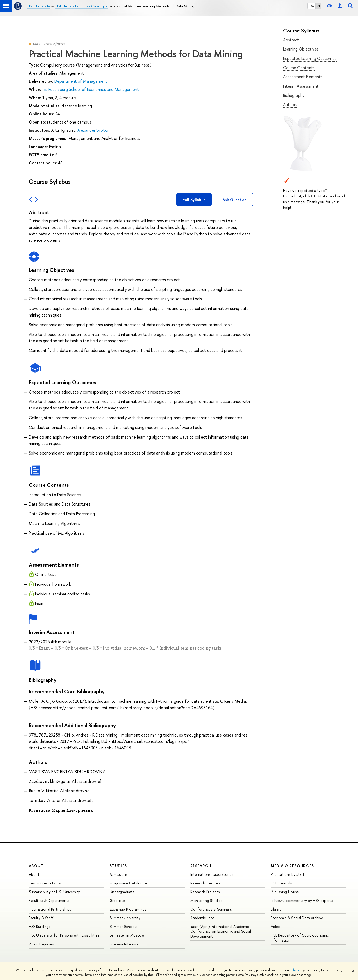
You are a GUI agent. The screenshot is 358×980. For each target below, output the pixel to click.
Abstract (291, 40)
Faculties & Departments (49, 901)
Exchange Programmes (128, 909)
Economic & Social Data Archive (297, 918)
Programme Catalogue (128, 883)
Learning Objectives (301, 49)
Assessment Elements (303, 77)
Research (201, 866)
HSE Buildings (40, 926)
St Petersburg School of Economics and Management (91, 89)
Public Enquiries (41, 944)
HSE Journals (281, 883)
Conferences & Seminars (211, 909)
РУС (311, 6)
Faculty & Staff (41, 918)
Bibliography (294, 95)
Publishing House (285, 892)
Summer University (125, 918)
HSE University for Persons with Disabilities (64, 935)
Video (276, 926)
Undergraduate (122, 892)
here (204, 970)
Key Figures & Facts (45, 883)
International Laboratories (212, 874)
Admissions (118, 874)
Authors (290, 104)
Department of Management (81, 81)
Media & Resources (292, 866)
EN (318, 6)
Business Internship (125, 944)
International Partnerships (50, 909)
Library (276, 909)
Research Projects (205, 892)
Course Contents (299, 68)
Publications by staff (288, 874)
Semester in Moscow (127, 935)
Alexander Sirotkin (93, 130)
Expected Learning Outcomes (310, 58)
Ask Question (234, 200)
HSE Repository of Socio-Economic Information (300, 937)
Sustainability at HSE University (54, 892)
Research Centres (205, 883)
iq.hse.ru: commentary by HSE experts (302, 901)
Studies (118, 866)
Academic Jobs (202, 918)
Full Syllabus (194, 200)
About (36, 866)
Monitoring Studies (206, 901)
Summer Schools (123, 926)
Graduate (117, 901)
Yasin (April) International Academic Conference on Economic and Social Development (221, 931)
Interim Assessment (301, 86)
